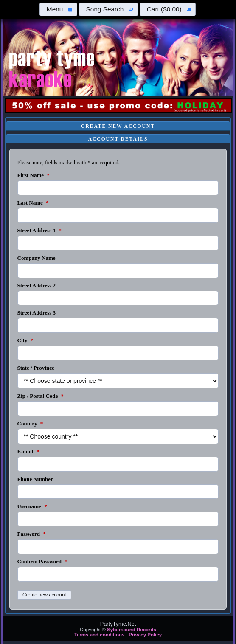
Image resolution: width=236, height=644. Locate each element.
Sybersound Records (132, 630)
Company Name (37, 258)
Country (30, 423)
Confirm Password (42, 561)
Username (32, 506)
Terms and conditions (100, 635)
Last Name (33, 203)
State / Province (36, 368)
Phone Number (35, 479)
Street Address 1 (39, 230)
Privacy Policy (145, 635)
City (25, 340)
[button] (58, 9)
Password (32, 534)
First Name (34, 175)
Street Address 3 (37, 313)
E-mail (28, 451)
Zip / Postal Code (41, 396)
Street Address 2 (37, 285)
